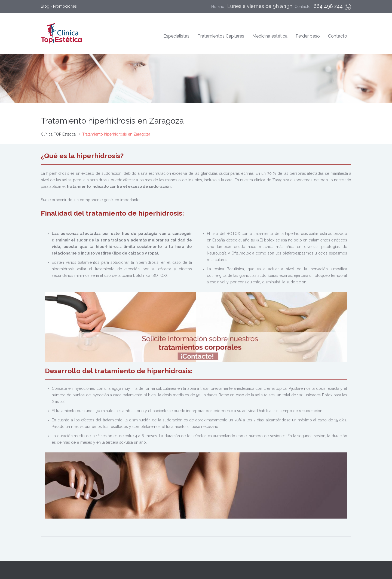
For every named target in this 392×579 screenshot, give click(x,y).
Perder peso (308, 36)
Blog (45, 6)
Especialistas (176, 36)
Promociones (65, 6)
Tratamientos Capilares (221, 36)
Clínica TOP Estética (58, 134)
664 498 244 (328, 6)
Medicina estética (270, 36)
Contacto (338, 36)
